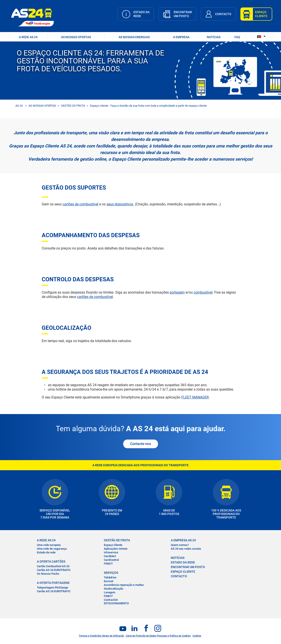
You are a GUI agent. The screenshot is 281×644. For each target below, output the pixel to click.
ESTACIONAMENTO (116, 603)
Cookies (197, 636)
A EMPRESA (181, 37)
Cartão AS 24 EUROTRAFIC (54, 570)
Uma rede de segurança (52, 549)
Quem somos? (180, 545)
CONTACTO (179, 576)
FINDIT (108, 564)
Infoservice (111, 552)
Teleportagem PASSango (52, 587)
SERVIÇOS (111, 573)
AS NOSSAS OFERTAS (76, 37)
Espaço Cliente (113, 545)
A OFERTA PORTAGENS (53, 583)
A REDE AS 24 (28, 37)
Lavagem (110, 592)
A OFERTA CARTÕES (51, 561)
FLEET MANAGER (195, 397)
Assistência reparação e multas (124, 585)
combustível (203, 292)
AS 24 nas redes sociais (186, 549)
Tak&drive (110, 577)
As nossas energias (134, 37)
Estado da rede (46, 552)
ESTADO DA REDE (183, 562)
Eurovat (109, 581)
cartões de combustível (80, 204)
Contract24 (111, 600)
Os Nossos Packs (48, 574)
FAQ (237, 37)
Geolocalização (113, 589)
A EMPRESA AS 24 (183, 540)
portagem (177, 292)
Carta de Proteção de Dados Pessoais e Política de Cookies (158, 636)
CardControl (111, 560)
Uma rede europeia (49, 545)
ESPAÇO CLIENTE (183, 572)
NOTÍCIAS (214, 37)
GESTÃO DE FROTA (73, 106)
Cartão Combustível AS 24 (53, 566)
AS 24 (19, 106)
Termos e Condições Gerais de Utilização (101, 636)
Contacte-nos (141, 444)
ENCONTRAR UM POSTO (188, 567)
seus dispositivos (120, 204)
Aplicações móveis (116, 549)
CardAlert (110, 556)
